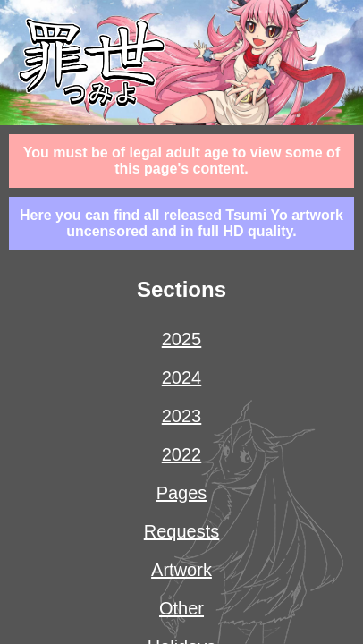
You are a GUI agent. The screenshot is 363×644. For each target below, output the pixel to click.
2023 (182, 416)
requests (182, 531)
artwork (181, 570)
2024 (182, 377)
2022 (182, 454)
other (181, 608)
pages (182, 493)
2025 (182, 339)
